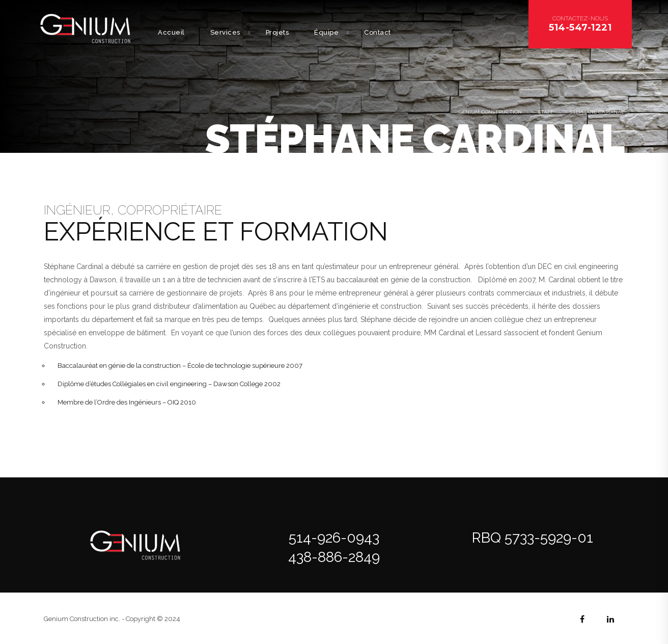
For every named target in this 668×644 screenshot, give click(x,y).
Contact (378, 32)
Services (225, 32)
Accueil (171, 32)
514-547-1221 (580, 28)
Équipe (326, 32)
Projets (277, 32)
